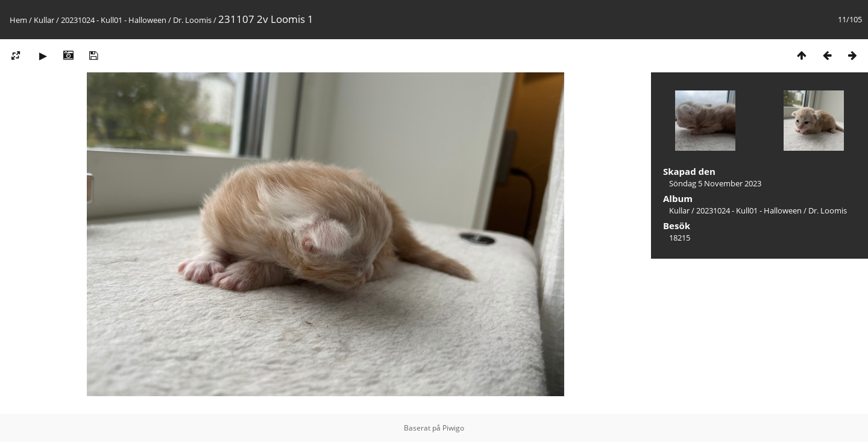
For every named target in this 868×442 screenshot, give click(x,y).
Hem (18, 20)
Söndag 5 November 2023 (715, 183)
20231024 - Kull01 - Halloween (114, 20)
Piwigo (453, 428)
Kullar (44, 20)
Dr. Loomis (192, 20)
